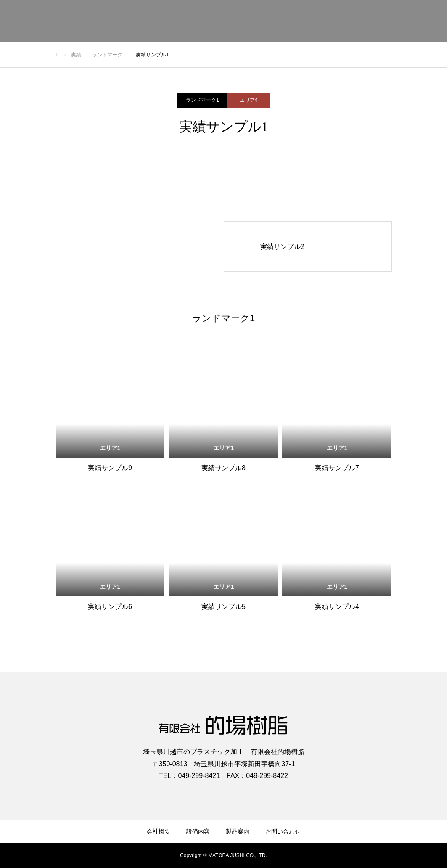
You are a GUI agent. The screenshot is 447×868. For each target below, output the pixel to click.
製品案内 (238, 831)
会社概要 (159, 831)
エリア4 (249, 100)
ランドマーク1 (202, 100)
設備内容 (198, 831)
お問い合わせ (283, 831)
